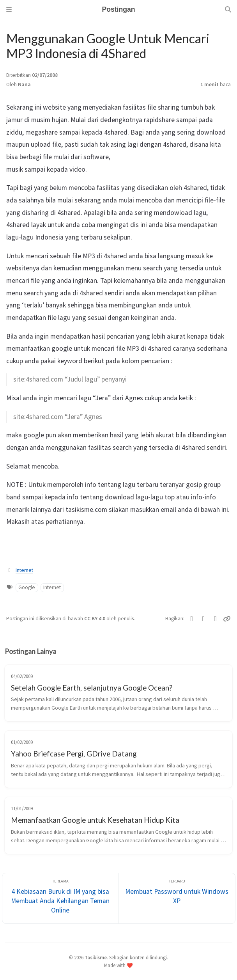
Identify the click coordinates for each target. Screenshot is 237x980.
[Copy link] (227, 619)
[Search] (228, 9)
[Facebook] (204, 619)
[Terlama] (60, 898)
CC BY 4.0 (95, 619)
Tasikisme (96, 957)
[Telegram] (216, 619)
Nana (24, 84)
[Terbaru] (177, 898)
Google (27, 587)
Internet (24, 570)
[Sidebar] (9, 9)
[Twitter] (192, 619)
